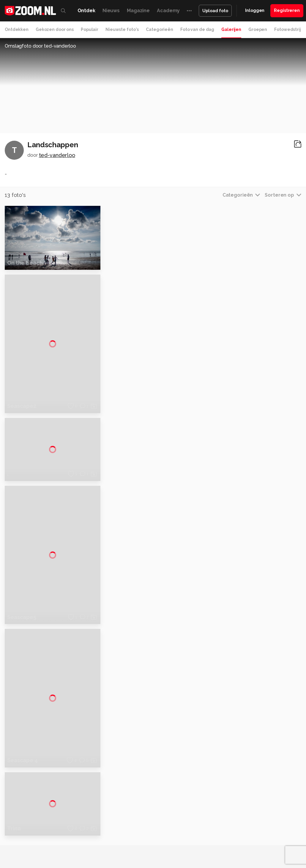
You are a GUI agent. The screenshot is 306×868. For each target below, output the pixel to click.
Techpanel (253, 832)
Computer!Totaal (102, 832)
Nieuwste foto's (122, 29)
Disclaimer (257, 771)
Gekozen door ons (55, 29)
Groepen (258, 29)
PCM (79, 832)
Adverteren (258, 761)
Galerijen (231, 29)
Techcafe (184, 832)
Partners (255, 792)
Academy (168, 11)
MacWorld (206, 832)
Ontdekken (17, 29)
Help (251, 803)
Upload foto (215, 11)
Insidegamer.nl (60, 839)
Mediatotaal (160, 832)
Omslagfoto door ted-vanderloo (40, 46)
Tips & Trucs (134, 832)
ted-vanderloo (57, 155)
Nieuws (111, 11)
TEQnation (250, 839)
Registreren (287, 10)
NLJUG (230, 839)
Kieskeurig (30, 832)
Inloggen (255, 10)
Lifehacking (229, 832)
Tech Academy (161, 839)
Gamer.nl (275, 832)
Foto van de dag (197, 29)
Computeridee (57, 832)
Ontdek (86, 11)
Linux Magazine (206, 839)
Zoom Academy (128, 839)
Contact (255, 814)
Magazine (138, 11)
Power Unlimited (93, 839)
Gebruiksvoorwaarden (268, 782)
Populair (90, 29)
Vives (183, 839)
